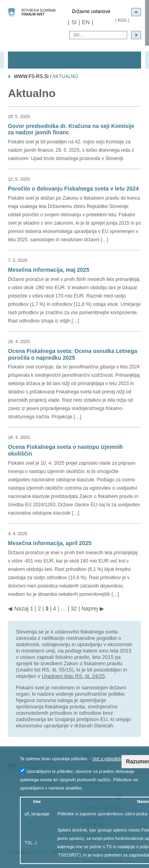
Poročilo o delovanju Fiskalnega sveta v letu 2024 (73, 189)
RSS (122, 20)
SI (74, 22)
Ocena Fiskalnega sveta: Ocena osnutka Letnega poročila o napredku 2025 (73, 354)
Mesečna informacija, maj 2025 (49, 270)
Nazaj (21, 609)
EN (86, 22)
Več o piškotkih (107, 759)
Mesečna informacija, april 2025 (50, 543)
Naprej (90, 609)
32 (74, 609)
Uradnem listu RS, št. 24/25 (73, 676)
